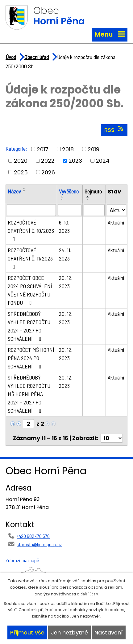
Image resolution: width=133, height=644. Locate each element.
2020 (21, 161)
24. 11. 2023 (65, 254)
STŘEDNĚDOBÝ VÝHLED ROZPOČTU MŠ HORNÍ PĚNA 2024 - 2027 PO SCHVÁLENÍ (29, 394)
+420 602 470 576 (33, 536)
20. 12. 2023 (66, 282)
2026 (48, 172)
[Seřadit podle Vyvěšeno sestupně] (62, 199)
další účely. (90, 594)
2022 (48, 161)
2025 (21, 172)
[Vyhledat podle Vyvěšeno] (70, 210)
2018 (68, 149)
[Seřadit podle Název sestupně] (24, 191)
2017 (43, 149)
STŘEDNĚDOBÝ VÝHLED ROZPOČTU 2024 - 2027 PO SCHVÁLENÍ (29, 326)
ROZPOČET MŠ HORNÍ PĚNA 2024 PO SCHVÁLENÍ (31, 358)
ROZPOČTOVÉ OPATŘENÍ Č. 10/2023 (31, 231)
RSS (114, 130)
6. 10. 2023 (64, 227)
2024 (103, 161)
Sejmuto (93, 191)
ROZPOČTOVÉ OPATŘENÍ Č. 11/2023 (30, 258)
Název (14, 191)
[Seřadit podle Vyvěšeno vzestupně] (62, 197)
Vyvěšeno (69, 191)
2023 (75, 161)
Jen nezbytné (69, 632)
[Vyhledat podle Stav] (116, 210)
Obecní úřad (37, 57)
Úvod (11, 57)
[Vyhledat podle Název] (31, 210)
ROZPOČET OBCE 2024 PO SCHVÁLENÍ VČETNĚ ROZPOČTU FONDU (30, 290)
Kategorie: (16, 149)
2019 (94, 149)
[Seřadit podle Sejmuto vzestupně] (88, 197)
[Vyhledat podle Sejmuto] (94, 210)
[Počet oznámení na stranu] (112, 438)
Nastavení (109, 632)
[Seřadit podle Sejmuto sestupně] (88, 199)
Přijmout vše (27, 632)
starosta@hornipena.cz (39, 544)
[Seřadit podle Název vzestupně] (24, 189)
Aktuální (116, 222)
